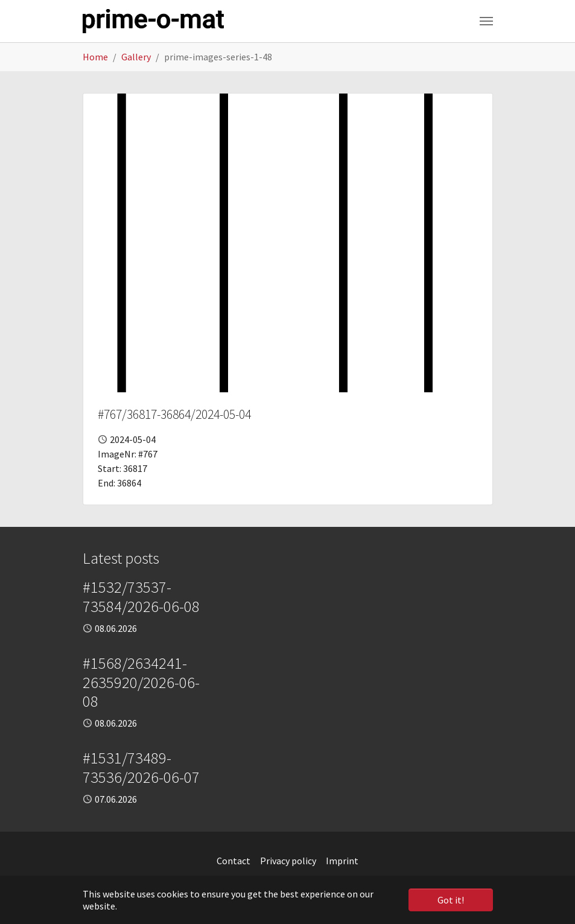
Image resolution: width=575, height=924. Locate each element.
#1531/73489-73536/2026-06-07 (141, 767)
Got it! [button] (451, 900)
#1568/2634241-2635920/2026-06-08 (141, 682)
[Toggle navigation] (486, 21)
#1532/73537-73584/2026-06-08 (141, 597)
